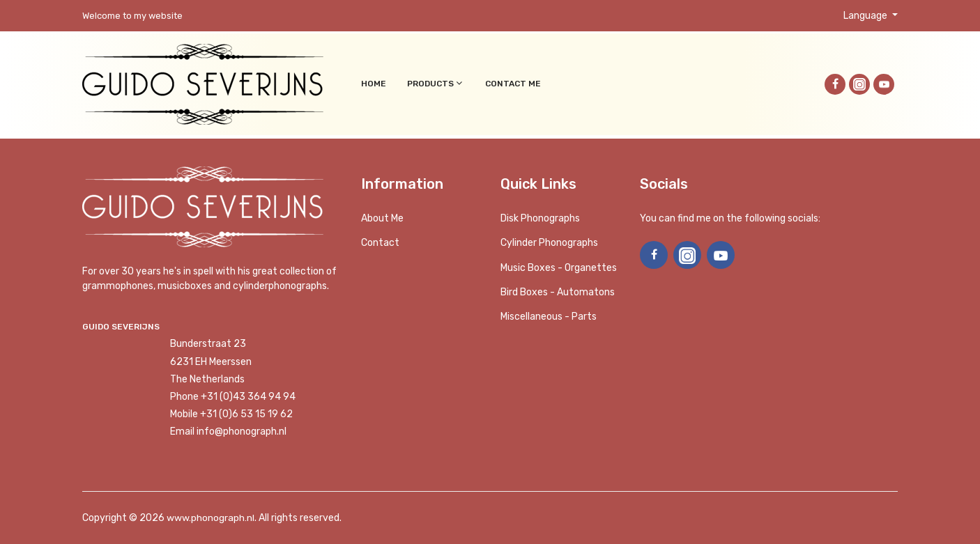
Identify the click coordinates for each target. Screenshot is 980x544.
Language (866, 16)
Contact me (513, 84)
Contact (380, 243)
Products (436, 83)
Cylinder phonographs (549, 243)
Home (374, 84)
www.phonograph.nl (210, 518)
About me (382, 218)
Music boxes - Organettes (559, 268)
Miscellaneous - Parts (549, 317)
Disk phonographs (540, 218)
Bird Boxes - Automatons (558, 292)
